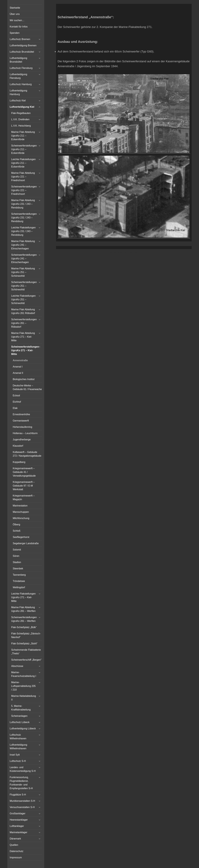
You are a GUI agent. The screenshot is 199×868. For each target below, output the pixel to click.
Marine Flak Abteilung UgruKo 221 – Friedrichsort (23, 177)
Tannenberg (19, 575)
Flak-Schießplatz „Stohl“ (24, 644)
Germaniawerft (21, 421)
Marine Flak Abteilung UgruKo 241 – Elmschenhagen (23, 245)
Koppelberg (19, 462)
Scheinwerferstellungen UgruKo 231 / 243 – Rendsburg (24, 218)
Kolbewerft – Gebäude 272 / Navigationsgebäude (27, 454)
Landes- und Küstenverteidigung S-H (23, 769)
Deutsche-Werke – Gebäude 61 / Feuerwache (27, 387)
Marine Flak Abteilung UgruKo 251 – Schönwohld (23, 272)
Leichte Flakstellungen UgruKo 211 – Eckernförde (23, 163)
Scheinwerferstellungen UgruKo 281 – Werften (24, 619)
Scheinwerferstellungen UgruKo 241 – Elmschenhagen (24, 259)
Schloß (17, 531)
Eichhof (17, 402)
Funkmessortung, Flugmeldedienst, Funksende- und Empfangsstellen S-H (21, 783)
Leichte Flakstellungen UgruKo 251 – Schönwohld (23, 299)
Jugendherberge (22, 440)
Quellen (14, 845)
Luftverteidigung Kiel (22, 107)
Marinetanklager (19, 832)
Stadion (17, 562)
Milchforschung (21, 518)
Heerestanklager (19, 820)
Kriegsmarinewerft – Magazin (24, 498)
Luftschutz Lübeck (20, 722)
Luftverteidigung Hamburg (18, 92)
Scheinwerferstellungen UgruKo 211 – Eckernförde (24, 149)
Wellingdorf (19, 587)
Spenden (15, 33)
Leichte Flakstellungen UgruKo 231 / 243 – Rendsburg (23, 231)
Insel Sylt (15, 755)
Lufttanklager (17, 826)
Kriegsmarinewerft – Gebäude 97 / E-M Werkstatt (24, 486)
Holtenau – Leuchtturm (25, 433)
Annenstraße (20, 360)
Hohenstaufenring (22, 427)
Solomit (17, 550)
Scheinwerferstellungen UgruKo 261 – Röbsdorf (24, 323)
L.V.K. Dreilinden (20, 119)
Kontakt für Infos (19, 27)
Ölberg (16, 524)
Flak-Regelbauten (21, 113)
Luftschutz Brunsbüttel (22, 52)
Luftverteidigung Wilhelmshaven (18, 747)
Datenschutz (17, 851)
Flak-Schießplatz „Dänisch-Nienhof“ (26, 635)
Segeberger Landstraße (26, 543)
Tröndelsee (19, 581)
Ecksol (16, 396)
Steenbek (18, 569)
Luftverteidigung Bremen (23, 45)
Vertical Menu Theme (130, 252)
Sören (16, 556)
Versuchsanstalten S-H (22, 807)
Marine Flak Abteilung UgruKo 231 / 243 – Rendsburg (23, 204)
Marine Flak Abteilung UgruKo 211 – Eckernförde (23, 136)
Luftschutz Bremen (20, 39)
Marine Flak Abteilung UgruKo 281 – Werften (23, 609)
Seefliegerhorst (21, 537)
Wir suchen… (17, 20)
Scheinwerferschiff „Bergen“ (26, 660)
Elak (15, 408)
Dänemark (15, 839)
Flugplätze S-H (18, 795)
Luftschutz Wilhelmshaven (18, 737)
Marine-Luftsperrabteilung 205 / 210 (23, 686)
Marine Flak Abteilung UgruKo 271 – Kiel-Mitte (23, 337)
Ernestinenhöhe (21, 414)
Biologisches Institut (24, 379)
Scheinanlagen (19, 716)
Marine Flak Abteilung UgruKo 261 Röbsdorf (23, 311)
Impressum (16, 857)
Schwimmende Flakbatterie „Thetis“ (26, 652)
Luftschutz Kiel (18, 101)
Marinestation (20, 506)
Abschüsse (17, 666)
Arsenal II (18, 373)
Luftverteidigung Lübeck (23, 728)
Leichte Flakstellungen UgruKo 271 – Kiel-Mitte (23, 597)
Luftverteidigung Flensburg (18, 76)
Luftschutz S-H (18, 761)
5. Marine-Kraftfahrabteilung (21, 708)
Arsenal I (18, 367)
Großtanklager (18, 813)
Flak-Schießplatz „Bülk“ (24, 627)
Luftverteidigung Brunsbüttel (18, 60)
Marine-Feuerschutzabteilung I (24, 674)
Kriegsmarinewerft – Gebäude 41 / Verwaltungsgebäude (24, 472)
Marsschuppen (21, 512)
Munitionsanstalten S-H (22, 801)
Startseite (15, 8)
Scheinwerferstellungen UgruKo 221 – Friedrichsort (24, 190)
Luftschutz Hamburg (21, 84)
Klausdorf (18, 446)
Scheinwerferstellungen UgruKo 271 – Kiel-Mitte (25, 350)
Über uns (15, 14)
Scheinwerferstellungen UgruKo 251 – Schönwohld (24, 286)
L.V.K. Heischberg (21, 126)
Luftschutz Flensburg (21, 68)
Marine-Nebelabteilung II (24, 698)
